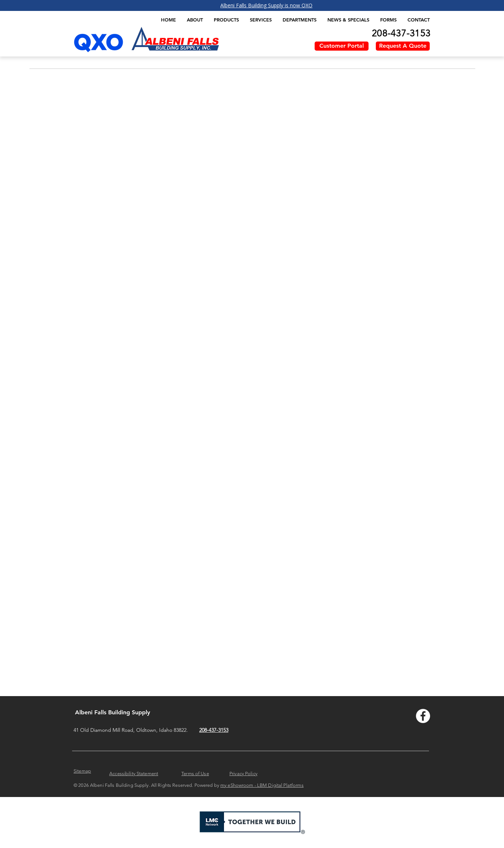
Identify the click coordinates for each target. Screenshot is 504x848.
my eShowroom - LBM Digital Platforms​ (262, 785)
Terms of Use (195, 774)
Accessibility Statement (134, 774)
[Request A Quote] (403, 46)
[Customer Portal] (342, 46)
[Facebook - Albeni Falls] (423, 716)
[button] (226, 20)
